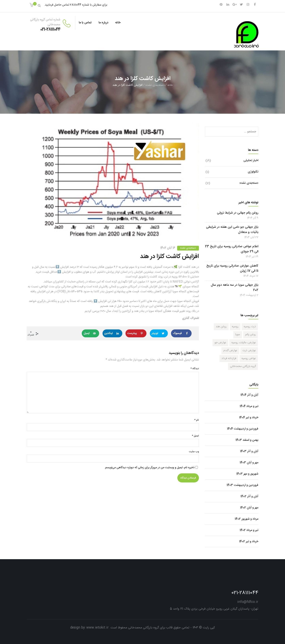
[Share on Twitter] (159, 333)
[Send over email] (90, 333)
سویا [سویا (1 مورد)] (238, 335)
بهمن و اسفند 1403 (247, 440)
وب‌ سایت (194, 452)
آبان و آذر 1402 (249, 496)
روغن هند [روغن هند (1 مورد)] (221, 327)
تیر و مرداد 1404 (249, 406)
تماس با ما (85, 23)
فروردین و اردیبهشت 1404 (243, 429)
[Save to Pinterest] (136, 333)
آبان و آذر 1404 (249, 395)
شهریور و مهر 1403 (247, 474)
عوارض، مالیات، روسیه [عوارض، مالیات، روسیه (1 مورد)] (244, 343)
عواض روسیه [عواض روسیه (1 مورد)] (249, 358)
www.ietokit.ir (97, 628)
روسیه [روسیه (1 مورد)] (235, 327)
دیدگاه (195, 369)
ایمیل (195, 436)
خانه (118, 23)
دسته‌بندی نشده (155, 85)
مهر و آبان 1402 (249, 508)
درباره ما (103, 23)
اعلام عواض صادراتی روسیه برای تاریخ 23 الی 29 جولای (232, 249)
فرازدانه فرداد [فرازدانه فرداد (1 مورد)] (229, 358)
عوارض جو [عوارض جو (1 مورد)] (220, 343)
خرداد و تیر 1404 (249, 418)
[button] (32, 6)
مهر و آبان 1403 (249, 463)
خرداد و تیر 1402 (249, 541)
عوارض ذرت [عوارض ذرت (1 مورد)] (249, 351)
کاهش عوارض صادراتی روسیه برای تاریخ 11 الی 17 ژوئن (232, 269)
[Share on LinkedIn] (112, 333)
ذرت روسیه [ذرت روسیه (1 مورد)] (250, 327)
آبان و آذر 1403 (249, 451)
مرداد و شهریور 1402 (247, 519)
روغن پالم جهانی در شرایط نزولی (238, 213)
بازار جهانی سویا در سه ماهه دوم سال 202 (235, 288)
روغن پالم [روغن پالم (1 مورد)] (251, 335)
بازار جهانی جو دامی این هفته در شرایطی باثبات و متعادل (232, 230)
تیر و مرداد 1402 (249, 530)
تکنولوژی (253, 172)
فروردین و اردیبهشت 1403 (242, 485)
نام (197, 420)
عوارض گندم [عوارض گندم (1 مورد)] (230, 351)
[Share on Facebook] (181, 333)
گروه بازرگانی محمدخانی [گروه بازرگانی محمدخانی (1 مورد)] (243, 366)
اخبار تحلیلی (251, 160)
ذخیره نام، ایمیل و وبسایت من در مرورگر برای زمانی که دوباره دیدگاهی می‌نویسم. (150, 468)
